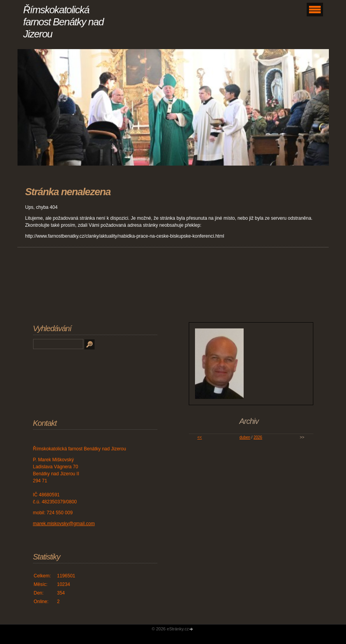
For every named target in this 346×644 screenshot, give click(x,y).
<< (200, 437)
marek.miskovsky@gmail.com (64, 524)
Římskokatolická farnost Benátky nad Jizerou (64, 22)
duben (245, 437)
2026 (258, 437)
